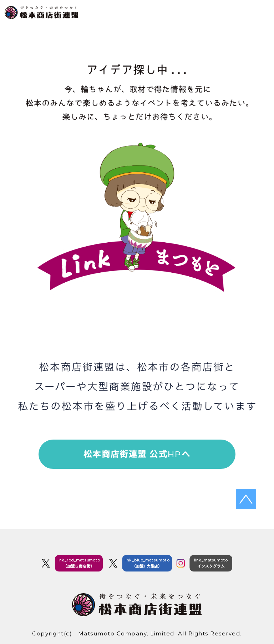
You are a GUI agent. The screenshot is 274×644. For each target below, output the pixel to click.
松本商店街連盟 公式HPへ (137, 454)
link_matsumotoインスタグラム (211, 563)
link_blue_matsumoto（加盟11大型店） (147, 563)
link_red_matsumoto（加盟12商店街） (79, 563)
